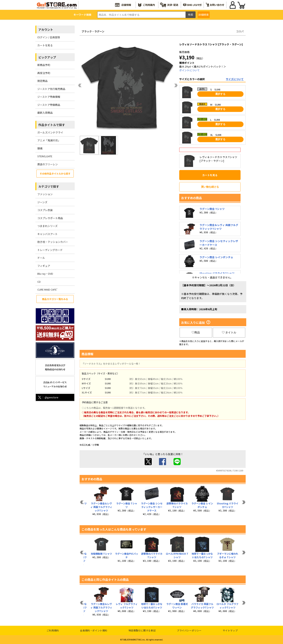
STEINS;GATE (45, 156)
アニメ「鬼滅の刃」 (49, 140)
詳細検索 (204, 15)
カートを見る (45, 45)
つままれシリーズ (47, 226)
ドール (41, 258)
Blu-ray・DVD (45, 274)
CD (39, 282)
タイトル (229, 332)
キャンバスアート (47, 234)
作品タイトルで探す (52, 125)
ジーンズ (42, 202)
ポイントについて (189, 70)
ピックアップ (47, 57)
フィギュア (44, 266)
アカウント (46, 30)
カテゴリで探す (49, 186)
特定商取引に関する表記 (142, 630)
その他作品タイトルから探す (55, 173)
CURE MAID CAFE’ (47, 290)
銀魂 (40, 148)
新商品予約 (44, 65)
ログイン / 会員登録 (49, 37)
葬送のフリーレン (48, 164)
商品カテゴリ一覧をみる (55, 299)
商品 (196, 332)
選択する (220, 94)
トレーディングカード (50, 250)
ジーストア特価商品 (49, 105)
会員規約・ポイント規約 (94, 630)
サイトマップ (230, 630)
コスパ (240, 31)
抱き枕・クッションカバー (53, 242)
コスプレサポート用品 (50, 218)
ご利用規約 (53, 630)
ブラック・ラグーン (93, 31)
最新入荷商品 (45, 113)
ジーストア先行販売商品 (51, 89)
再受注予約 (44, 73)
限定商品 (42, 81)
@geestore (48, 397)
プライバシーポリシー (189, 630)
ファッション (45, 194)
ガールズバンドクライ (50, 132)
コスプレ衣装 (45, 210)
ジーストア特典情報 (49, 97)
